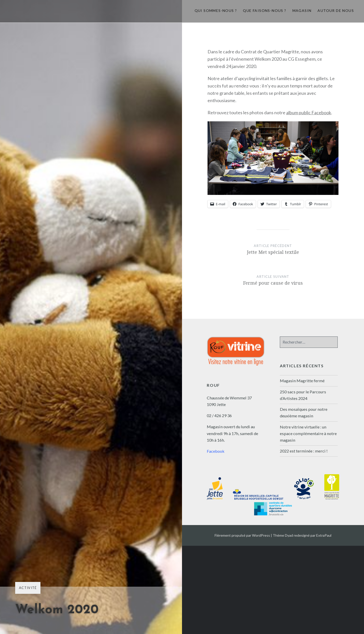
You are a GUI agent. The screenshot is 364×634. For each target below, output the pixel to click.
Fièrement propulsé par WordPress (242, 535)
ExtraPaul (324, 535)
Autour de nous (336, 10)
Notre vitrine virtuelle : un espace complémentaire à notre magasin (308, 433)
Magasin (302, 10)
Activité (28, 588)
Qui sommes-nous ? (216, 10)
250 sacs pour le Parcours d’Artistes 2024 (303, 395)
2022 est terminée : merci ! (304, 451)
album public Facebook (309, 112)
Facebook (216, 451)
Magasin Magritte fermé (302, 381)
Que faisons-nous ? (265, 10)
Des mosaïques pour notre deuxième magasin (304, 412)
